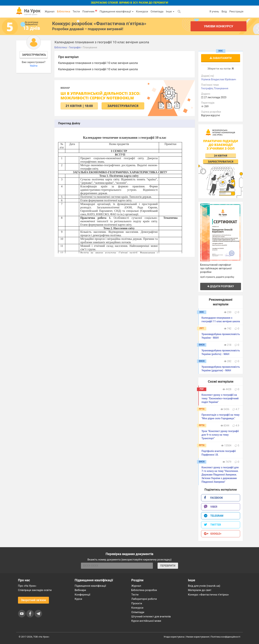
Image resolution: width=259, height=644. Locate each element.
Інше (170, 11)
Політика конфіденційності (226, 637)
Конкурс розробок (99, 24)
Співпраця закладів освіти (35, 590)
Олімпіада (157, 11)
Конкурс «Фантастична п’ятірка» (208, 595)
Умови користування (197, 637)
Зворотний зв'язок (33, 600)
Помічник (90, 11)
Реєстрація (236, 11)
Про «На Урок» (27, 586)
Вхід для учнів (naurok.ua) (204, 586)
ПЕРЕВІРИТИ (168, 566)
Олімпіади (138, 612)
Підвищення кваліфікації (117, 11)
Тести (76, 11)
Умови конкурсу (219, 26)
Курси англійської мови (146, 621)
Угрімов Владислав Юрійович (219, 79)
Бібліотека (64, 11)
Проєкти (137, 603)
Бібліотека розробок (144, 590)
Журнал (49, 11)
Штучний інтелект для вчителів (151, 617)
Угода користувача (174, 637)
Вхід (224, 11)
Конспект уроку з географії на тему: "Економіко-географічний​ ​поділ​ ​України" (220, 398)
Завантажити (221, 58)
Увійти (34, 66)
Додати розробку (221, 286)
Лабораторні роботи (144, 599)
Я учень (214, 11)
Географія (207, 88)
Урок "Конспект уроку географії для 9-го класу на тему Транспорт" (220, 435)
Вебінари (80, 590)
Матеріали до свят (200, 590)
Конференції (82, 595)
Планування (221, 88)
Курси (78, 599)
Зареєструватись (34, 55)
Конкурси (142, 11)
